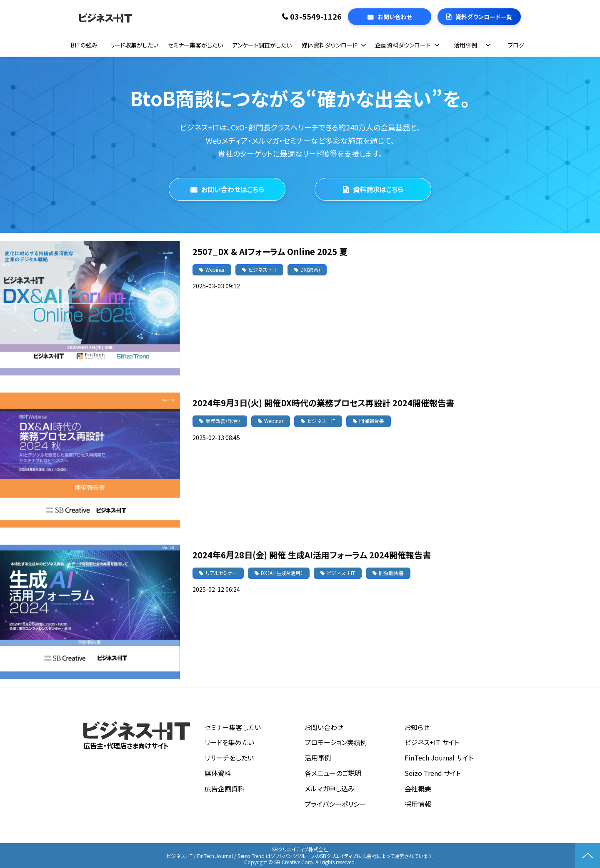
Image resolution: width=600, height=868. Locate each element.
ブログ (516, 45)
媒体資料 (218, 773)
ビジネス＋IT (262, 269)
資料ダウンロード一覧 (484, 17)
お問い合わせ (395, 17)
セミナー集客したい (233, 727)
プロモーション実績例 (336, 742)
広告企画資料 (225, 788)
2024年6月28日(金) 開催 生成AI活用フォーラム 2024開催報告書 (312, 555)
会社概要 (418, 788)
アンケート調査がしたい (262, 45)
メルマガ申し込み (330, 788)
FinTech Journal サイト (439, 758)
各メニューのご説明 (333, 773)
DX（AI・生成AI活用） (282, 573)
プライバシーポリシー (335, 804)
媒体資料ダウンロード (329, 45)
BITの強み (84, 45)
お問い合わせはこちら (233, 189)
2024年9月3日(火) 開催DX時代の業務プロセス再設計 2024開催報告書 (323, 403)
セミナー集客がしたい (195, 45)
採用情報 (418, 804)
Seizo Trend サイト (433, 773)
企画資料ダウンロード (403, 45)
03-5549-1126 (316, 17)
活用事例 (465, 45)
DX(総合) (310, 269)
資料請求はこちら (378, 189)
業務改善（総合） (223, 421)
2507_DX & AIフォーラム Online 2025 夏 (270, 251)
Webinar (215, 269)
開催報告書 (372, 421)
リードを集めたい (229, 742)
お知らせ (417, 727)
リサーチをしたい (229, 758)
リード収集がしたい (134, 45)
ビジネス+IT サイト (432, 742)
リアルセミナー (221, 573)
